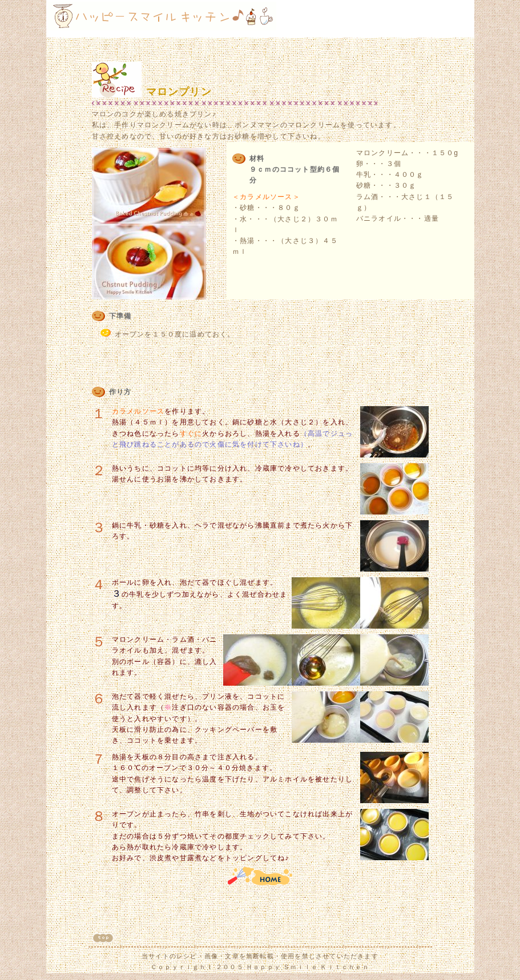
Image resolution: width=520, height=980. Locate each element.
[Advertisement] (403, 19)
